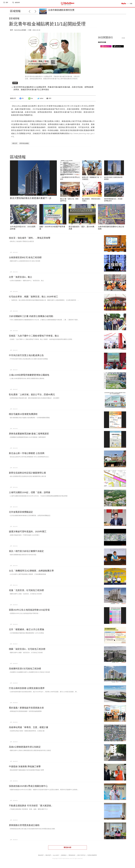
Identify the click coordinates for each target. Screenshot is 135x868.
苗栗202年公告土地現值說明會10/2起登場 (29, 611)
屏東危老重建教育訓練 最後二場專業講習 (29, 435)
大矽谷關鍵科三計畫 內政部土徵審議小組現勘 (31, 318)
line (30, 100)
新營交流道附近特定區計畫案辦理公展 (27, 474)
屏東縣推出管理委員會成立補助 (24, 827)
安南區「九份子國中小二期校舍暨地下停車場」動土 (34, 337)
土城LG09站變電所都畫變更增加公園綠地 (29, 376)
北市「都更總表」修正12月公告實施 (26, 631)
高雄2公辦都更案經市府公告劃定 (25, 748)
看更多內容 (67, 849)
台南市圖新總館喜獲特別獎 (61, 10)
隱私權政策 (72, 857)
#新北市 (15, 145)
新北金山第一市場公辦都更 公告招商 (27, 455)
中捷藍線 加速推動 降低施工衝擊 (25, 768)
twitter (40, 100)
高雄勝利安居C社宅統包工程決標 (25, 670)
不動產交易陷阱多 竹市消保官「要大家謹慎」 (31, 807)
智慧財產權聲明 (92, 857)
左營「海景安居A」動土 (21, 279)
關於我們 (48, 857)
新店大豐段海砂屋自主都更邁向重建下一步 (31, 200)
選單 (7, 4)
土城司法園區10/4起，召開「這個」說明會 (30, 494)
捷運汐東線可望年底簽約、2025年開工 (28, 533)
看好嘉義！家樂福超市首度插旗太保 (26, 709)
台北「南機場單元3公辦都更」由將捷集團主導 (31, 572)
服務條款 (64, 857)
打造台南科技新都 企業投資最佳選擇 (27, 690)
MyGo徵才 (56, 857)
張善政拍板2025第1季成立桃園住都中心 (28, 788)
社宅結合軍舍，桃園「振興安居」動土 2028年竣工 (33, 298)
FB (21, 100)
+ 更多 (123, 39)
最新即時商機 (102, 44)
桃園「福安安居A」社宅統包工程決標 (27, 650)
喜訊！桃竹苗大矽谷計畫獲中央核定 (26, 553)
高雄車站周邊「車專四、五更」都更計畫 (29, 729)
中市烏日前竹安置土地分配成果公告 (26, 357)
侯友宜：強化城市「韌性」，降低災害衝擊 (30, 239)
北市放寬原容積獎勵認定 (21, 513)
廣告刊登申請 (81, 857)
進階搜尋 (17, 4)
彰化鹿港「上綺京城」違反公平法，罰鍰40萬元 (32, 396)
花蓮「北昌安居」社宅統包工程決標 (26, 592)
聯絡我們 (41, 857)
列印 (49, 100)
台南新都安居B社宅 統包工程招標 (25, 259)
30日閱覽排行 (106, 39)
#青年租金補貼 (24, 145)
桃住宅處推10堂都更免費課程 (23, 416)
